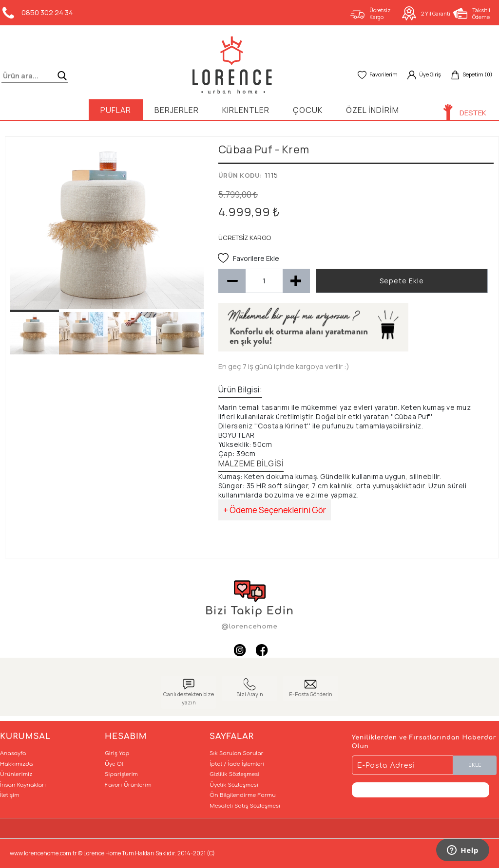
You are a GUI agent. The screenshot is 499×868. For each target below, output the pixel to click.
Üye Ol (114, 764)
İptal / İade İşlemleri (237, 764)
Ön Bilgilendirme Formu (243, 795)
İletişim (10, 795)
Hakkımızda (16, 764)
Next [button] (189, 230)
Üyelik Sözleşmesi (234, 785)
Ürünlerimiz (16, 774)
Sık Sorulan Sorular (237, 753)
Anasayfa (13, 753)
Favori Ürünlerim (128, 785)
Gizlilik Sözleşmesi (234, 774)
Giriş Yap (117, 753)
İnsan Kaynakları (23, 785)
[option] (107, 225)
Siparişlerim (121, 774)
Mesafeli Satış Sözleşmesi (245, 806)
